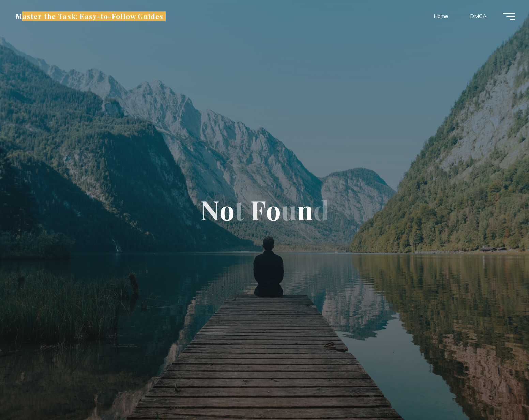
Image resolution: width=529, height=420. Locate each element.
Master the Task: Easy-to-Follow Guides (90, 16)
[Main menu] (509, 16)
